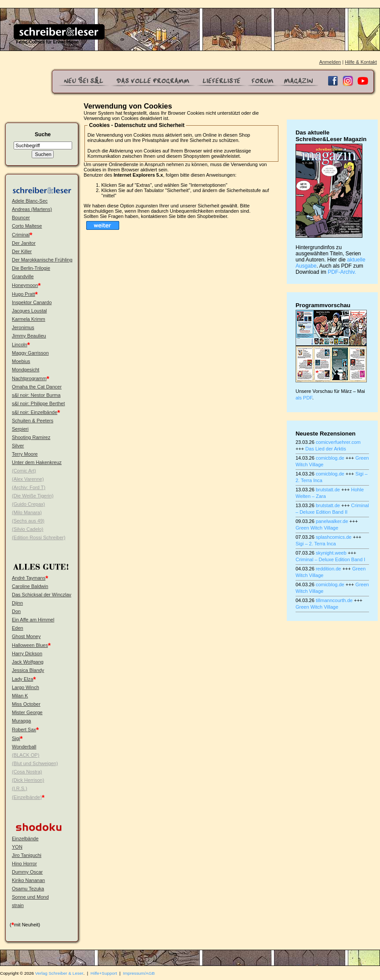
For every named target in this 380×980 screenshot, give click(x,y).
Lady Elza (22, 679)
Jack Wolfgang (28, 662)
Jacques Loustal (29, 311)
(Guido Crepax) (28, 504)
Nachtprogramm (29, 378)
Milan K (20, 696)
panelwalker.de (332, 521)
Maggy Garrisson (30, 353)
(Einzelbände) (27, 797)
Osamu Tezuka (28, 889)
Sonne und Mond (30, 897)
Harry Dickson (27, 653)
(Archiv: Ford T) (29, 487)
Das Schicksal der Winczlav (42, 595)
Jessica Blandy (28, 670)
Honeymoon (25, 285)
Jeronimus (23, 327)
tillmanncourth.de (334, 600)
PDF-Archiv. (342, 272)
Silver (18, 446)
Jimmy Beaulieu (29, 336)
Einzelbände (25, 838)
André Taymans (29, 578)
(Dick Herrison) (28, 780)
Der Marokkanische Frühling (42, 260)
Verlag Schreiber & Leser (59, 973)
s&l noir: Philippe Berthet (38, 403)
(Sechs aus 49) (28, 521)
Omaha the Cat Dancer (37, 387)
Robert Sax (24, 730)
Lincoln (20, 345)
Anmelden (330, 62)
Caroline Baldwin (30, 586)
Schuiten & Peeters (33, 421)
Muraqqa (21, 721)
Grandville (23, 276)
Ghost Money (26, 636)
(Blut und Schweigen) (35, 763)
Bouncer (21, 218)
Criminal (21, 235)
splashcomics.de (334, 537)
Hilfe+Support (104, 973)
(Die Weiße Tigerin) (33, 496)
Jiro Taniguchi (27, 855)
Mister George (27, 712)
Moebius (21, 361)
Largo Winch (26, 687)
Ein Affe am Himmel (33, 620)
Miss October (26, 704)
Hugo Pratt (24, 294)
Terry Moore (25, 454)
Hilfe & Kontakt (361, 62)
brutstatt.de (328, 490)
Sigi (16, 738)
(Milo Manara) (27, 512)
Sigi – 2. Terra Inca (316, 544)
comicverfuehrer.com (338, 442)
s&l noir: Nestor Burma (36, 395)
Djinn (17, 603)
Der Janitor (24, 243)
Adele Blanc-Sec (30, 201)
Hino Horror (24, 864)
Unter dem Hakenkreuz (37, 462)
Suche (43, 134)
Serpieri (20, 429)
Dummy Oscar (27, 872)
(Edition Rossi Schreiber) (39, 537)
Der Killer (22, 251)
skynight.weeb (331, 553)
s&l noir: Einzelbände (35, 412)
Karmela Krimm (29, 319)
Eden (18, 628)
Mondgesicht (26, 370)
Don (16, 611)
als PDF (304, 398)
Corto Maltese (27, 226)
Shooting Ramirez (31, 437)
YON (17, 847)
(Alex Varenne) (28, 479)
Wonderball (24, 747)
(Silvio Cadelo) (28, 529)
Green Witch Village (317, 528)
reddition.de (329, 569)
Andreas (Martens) (32, 209)
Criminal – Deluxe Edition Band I (330, 559)
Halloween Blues (30, 645)
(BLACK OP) (26, 755)
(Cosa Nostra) (27, 772)
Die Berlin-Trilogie (31, 268)
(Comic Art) (24, 471)
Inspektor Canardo (32, 302)
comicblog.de (330, 458)
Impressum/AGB (139, 973)
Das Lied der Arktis (325, 449)
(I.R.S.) (20, 788)
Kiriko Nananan (28, 880)
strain (18, 905)
